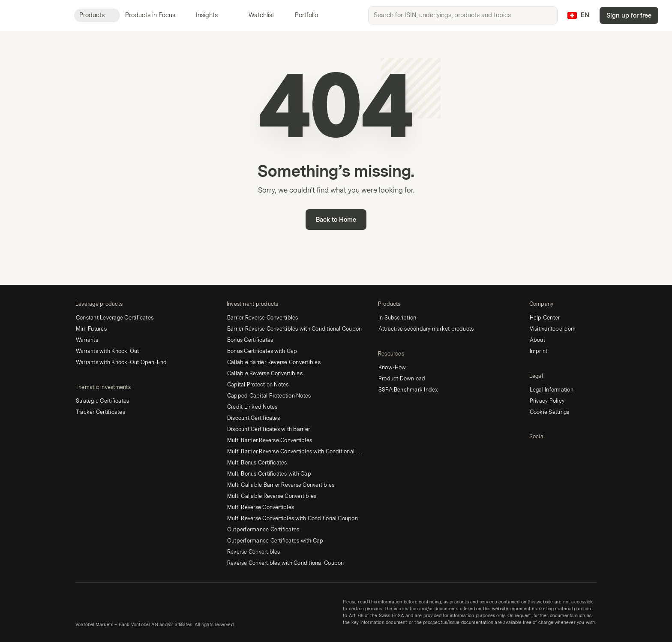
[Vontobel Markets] (37, 15)
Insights (212, 15)
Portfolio (301, 15)
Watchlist (256, 15)
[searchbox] (463, 15)
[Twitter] (548, 452)
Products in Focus (155, 15)
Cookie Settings (550, 412)
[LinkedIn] (534, 452)
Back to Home (336, 220)
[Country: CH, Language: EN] (578, 15)
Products (97, 15)
